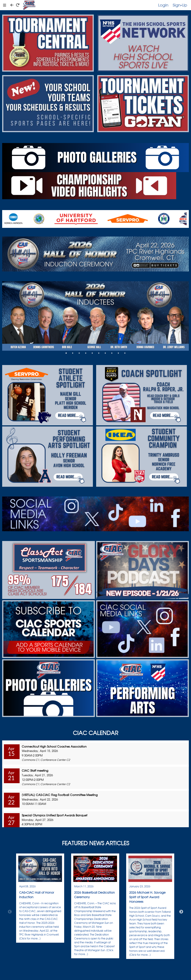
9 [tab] (118, 353)
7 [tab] (105, 353)
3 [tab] (79, 353)
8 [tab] (112, 353)
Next (181, 912)
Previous (10, 912)
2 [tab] (73, 353)
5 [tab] (92, 353)
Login (163, 5)
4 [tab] (86, 353)
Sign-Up (180, 5)
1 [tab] (66, 353)
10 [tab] (125, 353)
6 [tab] (99, 353)
